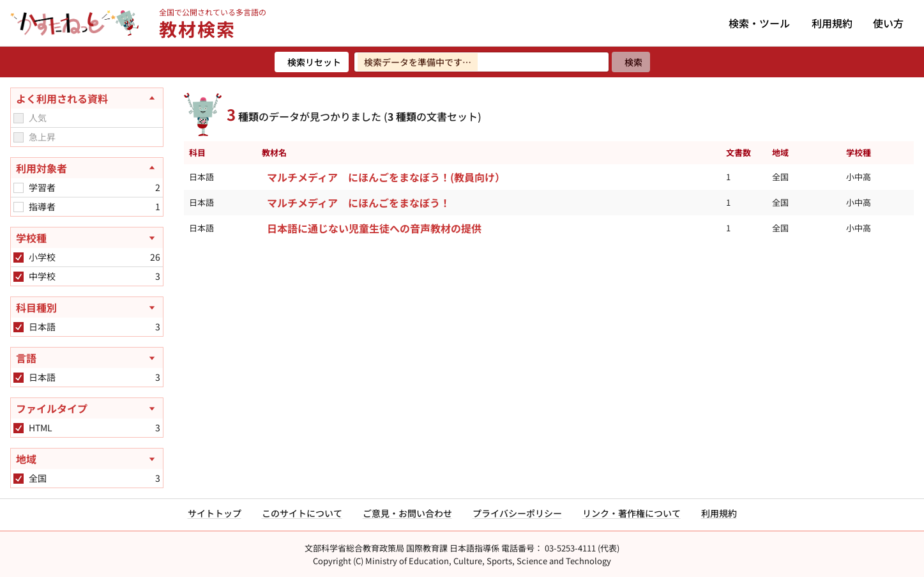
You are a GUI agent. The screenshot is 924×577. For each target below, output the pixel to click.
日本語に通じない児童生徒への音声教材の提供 (374, 228)
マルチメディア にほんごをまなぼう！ (359, 203)
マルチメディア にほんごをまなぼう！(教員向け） (386, 177)
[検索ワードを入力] (481, 62)
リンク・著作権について (632, 513)
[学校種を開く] (87, 238)
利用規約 (832, 23)
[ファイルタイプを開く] (87, 408)
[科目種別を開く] (87, 307)
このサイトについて (302, 513)
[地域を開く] (87, 459)
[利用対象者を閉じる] (87, 168)
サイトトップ (215, 513)
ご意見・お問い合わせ (407, 513)
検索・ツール (759, 23)
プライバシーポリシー (517, 513)
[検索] (631, 62)
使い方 (888, 23)
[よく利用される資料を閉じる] (87, 98)
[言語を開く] (87, 358)
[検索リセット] (312, 62)
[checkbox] (19, 118)
